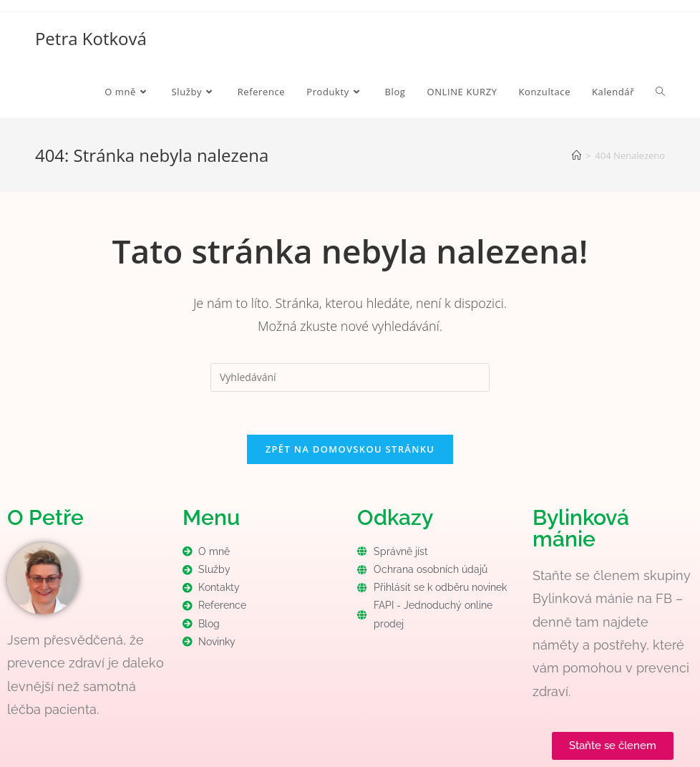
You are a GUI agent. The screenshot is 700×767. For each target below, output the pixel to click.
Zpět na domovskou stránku (350, 449)
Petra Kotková (91, 38)
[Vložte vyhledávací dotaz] (350, 377)
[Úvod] (577, 155)
